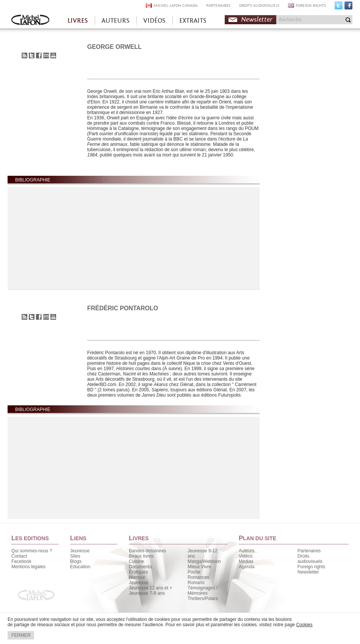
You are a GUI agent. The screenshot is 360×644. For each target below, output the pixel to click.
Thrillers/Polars (203, 599)
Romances (198, 577)
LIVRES (78, 21)
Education (80, 567)
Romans (196, 583)
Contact (19, 556)
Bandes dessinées (147, 551)
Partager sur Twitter (32, 55)
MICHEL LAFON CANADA (175, 5)
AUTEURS (116, 21)
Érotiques (139, 572)
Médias (246, 561)
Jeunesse (80, 551)
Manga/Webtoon (204, 561)
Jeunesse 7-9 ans (147, 593)
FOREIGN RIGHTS (311, 5)
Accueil (30, 21)
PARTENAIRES (218, 5)
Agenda (247, 567)
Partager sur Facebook (39, 55)
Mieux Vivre (199, 567)
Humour (137, 577)
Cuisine (136, 561)
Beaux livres (141, 556)
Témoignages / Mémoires (203, 591)
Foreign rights (311, 567)
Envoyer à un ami (46, 55)
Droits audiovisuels (310, 559)
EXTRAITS (193, 21)
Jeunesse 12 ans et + (150, 588)
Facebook (348, 7)
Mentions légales (28, 567)
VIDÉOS (154, 21)
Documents (140, 567)
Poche (194, 572)
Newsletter (257, 20)
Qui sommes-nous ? (32, 551)
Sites (75, 556)
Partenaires (309, 551)
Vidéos (246, 556)
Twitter (339, 7)
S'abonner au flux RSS (24, 55)
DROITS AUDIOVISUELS (259, 5)
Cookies (304, 625)
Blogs (76, 561)
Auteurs (247, 551)
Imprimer (53, 55)
